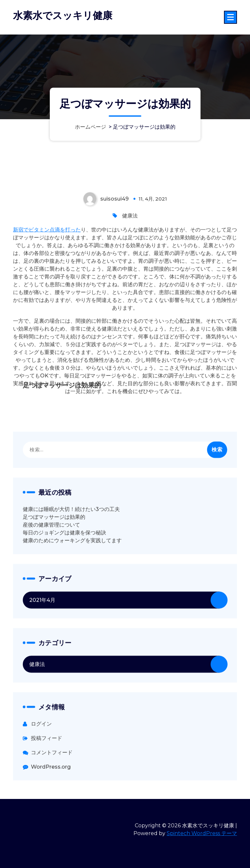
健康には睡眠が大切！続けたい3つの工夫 (71, 549)
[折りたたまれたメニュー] (230, 17)
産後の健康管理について (51, 564)
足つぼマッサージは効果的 (54, 556)
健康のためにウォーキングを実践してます (72, 580)
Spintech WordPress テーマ (202, 833)
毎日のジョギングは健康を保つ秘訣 (64, 572)
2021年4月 (42, 640)
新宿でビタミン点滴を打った (47, 269)
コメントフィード (52, 792)
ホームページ (90, 127)
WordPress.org (51, 806)
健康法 (130, 255)
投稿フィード (47, 778)
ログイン (41, 763)
